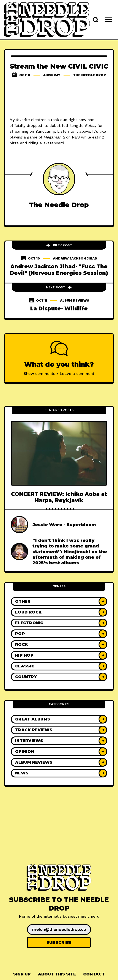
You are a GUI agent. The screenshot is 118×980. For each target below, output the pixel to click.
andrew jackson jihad (75, 258)
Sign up (22, 974)
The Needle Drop (90, 75)
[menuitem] (22, 974)
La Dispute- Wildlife (59, 309)
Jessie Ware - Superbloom (64, 525)
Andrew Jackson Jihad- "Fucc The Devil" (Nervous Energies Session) (59, 270)
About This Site (57, 974)
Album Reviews (75, 300)
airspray (52, 75)
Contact (94, 974)
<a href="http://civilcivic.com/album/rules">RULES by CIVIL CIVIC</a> (59, 98)
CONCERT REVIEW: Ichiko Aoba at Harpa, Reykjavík (59, 497)
